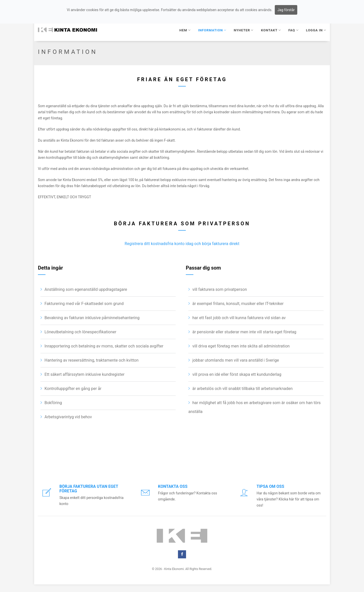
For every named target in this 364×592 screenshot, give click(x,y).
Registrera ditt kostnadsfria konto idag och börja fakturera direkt (182, 263)
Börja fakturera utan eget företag (89, 489)
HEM (185, 30)
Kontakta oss (173, 486)
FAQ (293, 30)
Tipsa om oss (270, 486)
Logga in (316, 30)
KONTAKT (271, 30)
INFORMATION (212, 30)
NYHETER (244, 30)
